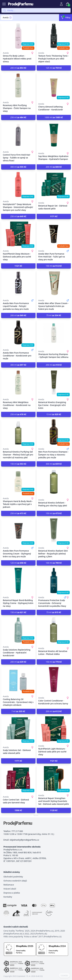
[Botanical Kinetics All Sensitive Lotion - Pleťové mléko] (54, 630)
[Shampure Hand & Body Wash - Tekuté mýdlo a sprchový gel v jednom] (18, 481)
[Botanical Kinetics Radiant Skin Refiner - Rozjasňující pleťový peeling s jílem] (54, 531)
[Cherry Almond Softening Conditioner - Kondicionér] (54, 85)
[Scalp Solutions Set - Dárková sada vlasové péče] (18, 729)
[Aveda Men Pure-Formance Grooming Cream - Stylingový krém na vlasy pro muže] (18, 531)
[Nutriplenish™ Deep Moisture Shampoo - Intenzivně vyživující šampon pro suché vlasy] (18, 184)
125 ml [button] (54, 68)
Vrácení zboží (10, 889)
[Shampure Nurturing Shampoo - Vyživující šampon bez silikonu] (54, 333)
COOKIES (64, 976)
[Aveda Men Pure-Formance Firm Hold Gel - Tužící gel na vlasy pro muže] (54, 234)
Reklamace (9, 885)
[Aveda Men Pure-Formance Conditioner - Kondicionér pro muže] (18, 333)
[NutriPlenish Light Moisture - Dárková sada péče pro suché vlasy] (54, 729)
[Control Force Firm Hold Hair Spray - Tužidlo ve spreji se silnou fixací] (18, 135)
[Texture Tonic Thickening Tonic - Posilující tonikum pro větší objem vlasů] (54, 36)
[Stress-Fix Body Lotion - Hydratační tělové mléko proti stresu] (18, 36)
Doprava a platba (12, 893)
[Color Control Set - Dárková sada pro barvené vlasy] (18, 778)
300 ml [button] (18, 167)
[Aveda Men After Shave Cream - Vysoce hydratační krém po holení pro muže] (54, 283)
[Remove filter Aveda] (10, 18)
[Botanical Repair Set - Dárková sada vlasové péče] (54, 184)
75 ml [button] (54, 315)
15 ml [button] (54, 414)
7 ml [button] (18, 711)
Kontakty (8, 897)
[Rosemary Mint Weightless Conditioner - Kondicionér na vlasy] (18, 382)
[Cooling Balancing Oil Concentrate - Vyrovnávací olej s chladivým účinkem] (18, 679)
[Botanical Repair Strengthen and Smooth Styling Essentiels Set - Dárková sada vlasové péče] (54, 778)
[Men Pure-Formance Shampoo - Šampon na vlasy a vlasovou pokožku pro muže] (54, 432)
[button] (54, 216)
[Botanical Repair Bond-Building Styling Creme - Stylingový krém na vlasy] (18, 580)
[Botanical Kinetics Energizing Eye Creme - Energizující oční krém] (54, 382)
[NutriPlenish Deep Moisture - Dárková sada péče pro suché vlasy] (18, 234)
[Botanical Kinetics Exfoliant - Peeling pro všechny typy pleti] (54, 481)
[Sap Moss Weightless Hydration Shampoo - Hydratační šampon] (54, 135)
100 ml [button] (54, 563)
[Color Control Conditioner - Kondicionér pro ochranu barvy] (54, 679)
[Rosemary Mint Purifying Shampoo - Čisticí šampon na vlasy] (18, 85)
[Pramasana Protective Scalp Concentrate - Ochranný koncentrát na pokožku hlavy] (54, 580)
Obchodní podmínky (13, 877)
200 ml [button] (18, 68)
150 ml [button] (54, 266)
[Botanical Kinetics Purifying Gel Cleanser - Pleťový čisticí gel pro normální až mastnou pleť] (18, 432)
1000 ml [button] (54, 117)
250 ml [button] (18, 117)
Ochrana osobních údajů (15, 881)
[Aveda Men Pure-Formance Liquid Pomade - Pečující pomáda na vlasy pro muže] (18, 283)
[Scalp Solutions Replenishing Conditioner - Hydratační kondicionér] (18, 630)
